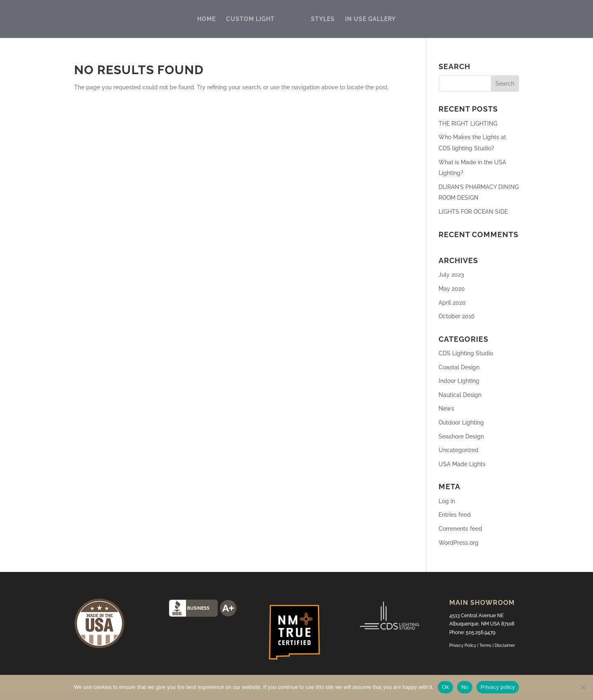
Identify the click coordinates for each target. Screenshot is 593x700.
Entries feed (455, 515)
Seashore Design (461, 436)
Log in (447, 501)
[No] (583, 687)
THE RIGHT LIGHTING (468, 124)
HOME (207, 19)
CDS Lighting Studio (466, 353)
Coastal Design (459, 367)
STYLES (323, 19)
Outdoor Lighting (461, 422)
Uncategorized (459, 450)
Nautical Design (460, 395)
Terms (486, 645)
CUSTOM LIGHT (250, 19)
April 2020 (452, 303)
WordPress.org (459, 543)
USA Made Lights (462, 464)
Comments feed (460, 529)
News (446, 408)
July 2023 (451, 275)
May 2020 (452, 289)
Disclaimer (505, 645)
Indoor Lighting (459, 381)
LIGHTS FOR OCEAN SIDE (473, 212)
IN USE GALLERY (370, 19)
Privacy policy (498, 687)
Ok (445, 687)
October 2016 (456, 316)
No (465, 687)
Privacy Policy (463, 645)
